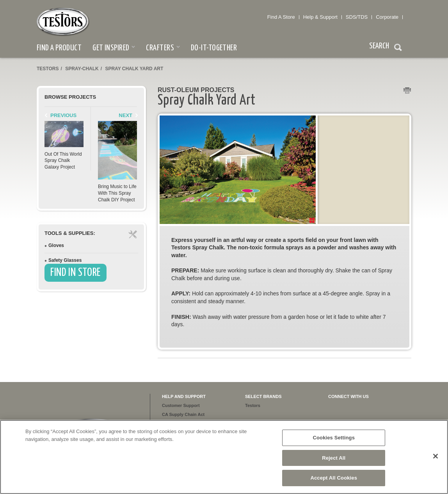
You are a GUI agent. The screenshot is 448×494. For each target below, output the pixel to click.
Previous (63, 115)
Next (125, 115)
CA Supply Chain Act (183, 414)
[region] (224, 457)
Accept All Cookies (334, 478)
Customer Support (181, 405)
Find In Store (76, 273)
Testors (48, 69)
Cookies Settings (334, 438)
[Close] (436, 456)
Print (407, 91)
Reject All (334, 458)
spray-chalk (82, 69)
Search (398, 48)
